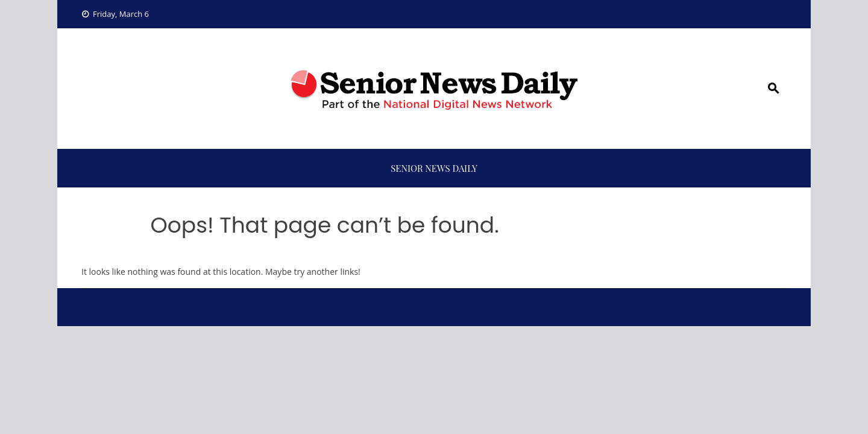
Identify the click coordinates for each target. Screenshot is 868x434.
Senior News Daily (434, 168)
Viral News (441, 307)
